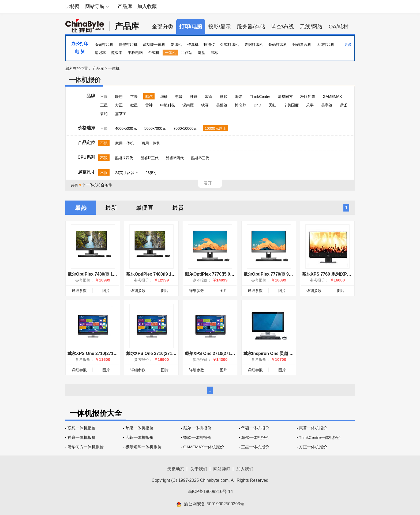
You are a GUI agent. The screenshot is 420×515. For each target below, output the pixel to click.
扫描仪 (209, 45)
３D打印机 (325, 45)
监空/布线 (283, 27)
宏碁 (209, 97)
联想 (119, 97)
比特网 (73, 6)
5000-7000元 (155, 128)
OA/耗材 (339, 27)
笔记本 (100, 53)
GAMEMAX (332, 97)
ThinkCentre (260, 97)
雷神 (149, 105)
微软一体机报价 (197, 437)
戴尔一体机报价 (197, 428)
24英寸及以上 (127, 173)
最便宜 (145, 208)
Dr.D (257, 105)
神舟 (194, 97)
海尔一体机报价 (255, 437)
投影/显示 (220, 27)
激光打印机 (104, 45)
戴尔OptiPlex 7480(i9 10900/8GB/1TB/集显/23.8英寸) (119, 274)
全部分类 (163, 27)
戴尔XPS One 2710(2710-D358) (98, 353)
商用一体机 (151, 143)
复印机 (176, 45)
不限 (104, 97)
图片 (106, 291)
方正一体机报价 (313, 447)
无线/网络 (311, 27)
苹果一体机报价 (139, 428)
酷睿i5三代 (200, 158)
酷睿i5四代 (175, 158)
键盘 (201, 53)
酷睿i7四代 (124, 158)
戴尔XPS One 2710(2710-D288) (157, 353)
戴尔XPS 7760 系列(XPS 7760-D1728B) (341, 274)
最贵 (178, 208)
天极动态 (176, 469)
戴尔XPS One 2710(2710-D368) (215, 353)
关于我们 (199, 469)
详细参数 (79, 291)
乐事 (310, 105)
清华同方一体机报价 (86, 447)
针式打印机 (230, 45)
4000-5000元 (126, 128)
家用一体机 (125, 143)
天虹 (272, 105)
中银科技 (168, 105)
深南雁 (188, 105)
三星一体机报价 (255, 447)
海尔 (239, 97)
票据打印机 (254, 45)
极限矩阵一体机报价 (143, 447)
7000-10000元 (185, 128)
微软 (224, 97)
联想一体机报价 (82, 428)
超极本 (117, 53)
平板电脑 (135, 53)
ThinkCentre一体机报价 (320, 437)
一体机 (170, 53)
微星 (134, 105)
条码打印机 (278, 45)
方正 (119, 105)
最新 (111, 208)
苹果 (134, 97)
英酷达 (222, 105)
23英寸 (151, 173)
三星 (104, 105)
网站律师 (222, 469)
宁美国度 (291, 105)
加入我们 (245, 469)
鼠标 (214, 53)
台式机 (154, 53)
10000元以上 (215, 128)
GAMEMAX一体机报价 (204, 447)
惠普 (179, 97)
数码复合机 (302, 45)
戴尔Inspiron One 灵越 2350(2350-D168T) (285, 353)
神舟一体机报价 (82, 437)
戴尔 (149, 97)
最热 (81, 208)
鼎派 (343, 105)
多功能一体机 (154, 45)
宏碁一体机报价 (139, 437)
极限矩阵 (308, 97)
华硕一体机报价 (255, 428)
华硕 (164, 97)
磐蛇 (104, 114)
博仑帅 (241, 105)
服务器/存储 (251, 27)
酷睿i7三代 (150, 158)
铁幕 (205, 105)
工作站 (187, 53)
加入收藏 (147, 6)
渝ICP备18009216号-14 (210, 492)
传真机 (193, 45)
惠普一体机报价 (313, 428)
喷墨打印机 (128, 45)
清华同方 (285, 97)
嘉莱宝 (121, 114)
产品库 (125, 6)
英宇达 (327, 105)
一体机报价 (85, 80)
